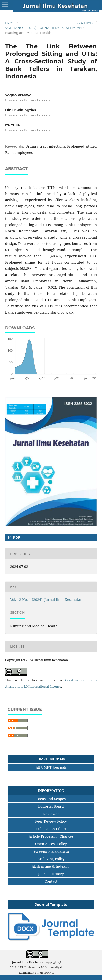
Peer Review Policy (51, 821)
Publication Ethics (51, 829)
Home (10, 23)
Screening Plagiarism (51, 851)
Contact (51, 881)
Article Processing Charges (51, 836)
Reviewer (51, 814)
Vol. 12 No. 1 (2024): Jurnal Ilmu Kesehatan (43, 28)
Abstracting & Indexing (51, 866)
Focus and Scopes (51, 799)
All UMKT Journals (51, 767)
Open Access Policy (51, 844)
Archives (86, 23)
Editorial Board (51, 806)
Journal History (51, 874)
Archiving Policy (51, 859)
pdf (16, 537)
